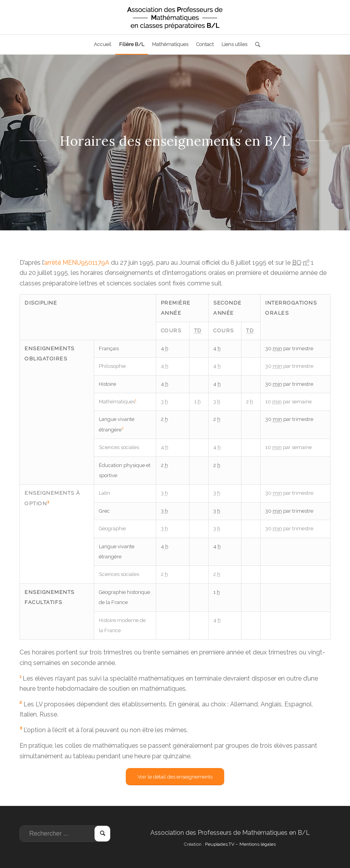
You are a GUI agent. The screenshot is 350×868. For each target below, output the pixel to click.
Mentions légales (258, 844)
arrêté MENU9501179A (77, 263)
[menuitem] (103, 45)
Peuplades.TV (220, 844)
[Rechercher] (256, 45)
